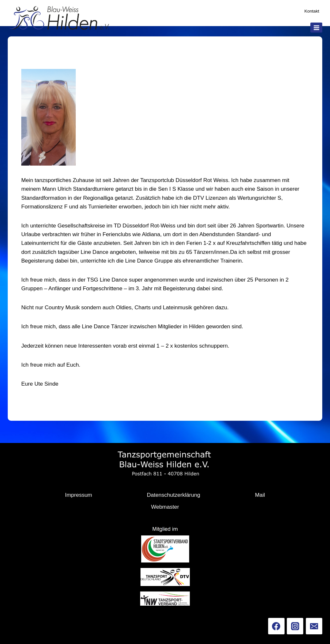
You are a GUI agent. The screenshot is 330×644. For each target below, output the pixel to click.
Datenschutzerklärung (174, 495)
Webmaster (165, 507)
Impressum (79, 495)
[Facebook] (276, 626)
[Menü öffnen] (316, 28)
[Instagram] (295, 626)
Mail (260, 495)
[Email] (314, 626)
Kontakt (312, 11)
